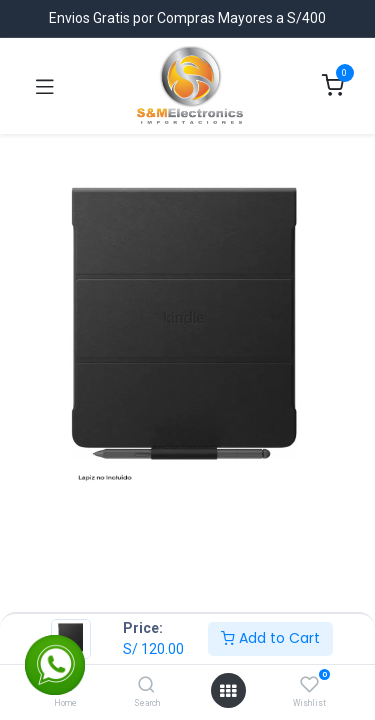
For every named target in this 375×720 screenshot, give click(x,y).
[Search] (146, 686)
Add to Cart (270, 638)
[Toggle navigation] (45, 86)
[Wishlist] (309, 685)
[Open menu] (228, 691)
